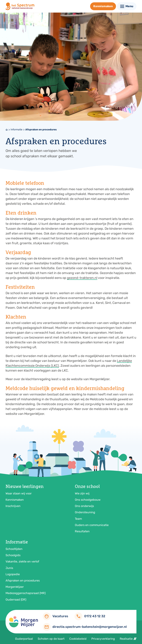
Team (78, 519)
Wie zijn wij (82, 493)
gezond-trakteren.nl (82, 278)
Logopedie (13, 574)
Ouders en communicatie (92, 525)
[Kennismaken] (103, 6)
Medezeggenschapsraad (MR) (26, 593)
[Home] (7, 130)
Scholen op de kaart (51, 639)
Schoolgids (13, 555)
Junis (9, 568)
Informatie (17, 130)
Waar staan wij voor (19, 493)
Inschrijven (13, 506)
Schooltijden (14, 549)
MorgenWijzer (15, 587)
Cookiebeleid (78, 639)
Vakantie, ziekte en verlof (22, 561)
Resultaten (82, 531)
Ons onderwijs (84, 506)
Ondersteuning (85, 512)
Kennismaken (15, 500)
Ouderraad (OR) (16, 600)
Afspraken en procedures (41, 130)
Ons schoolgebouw (88, 500)
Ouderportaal (24, 639)
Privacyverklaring (103, 639)
